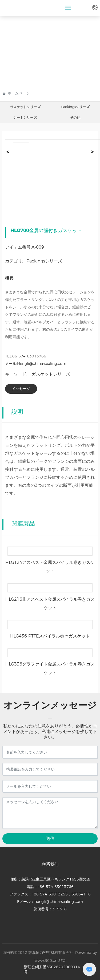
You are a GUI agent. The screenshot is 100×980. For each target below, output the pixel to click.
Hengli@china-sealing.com (42, 364)
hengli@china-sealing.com (59, 902)
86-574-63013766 (29, 356)
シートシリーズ (25, 117)
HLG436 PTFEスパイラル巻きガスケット (50, 636)
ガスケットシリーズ (25, 107)
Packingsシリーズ (75, 107)
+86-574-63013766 (56, 887)
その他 (75, 117)
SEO (62, 961)
